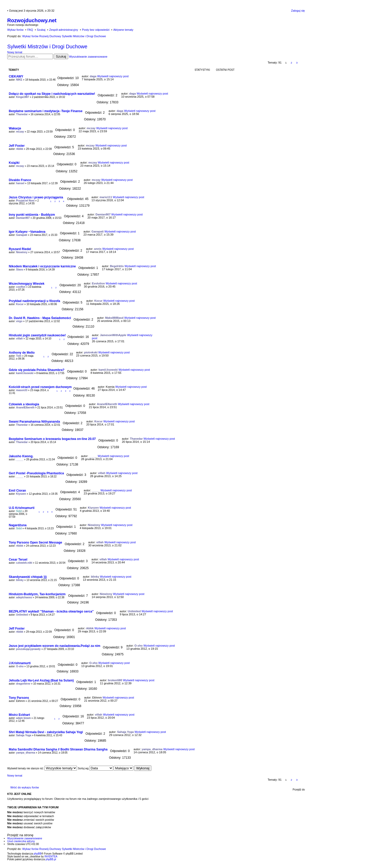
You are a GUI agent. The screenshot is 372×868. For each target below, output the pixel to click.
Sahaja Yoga (24, 735)
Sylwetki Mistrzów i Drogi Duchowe (47, 47)
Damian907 (23, 218)
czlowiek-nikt (24, 563)
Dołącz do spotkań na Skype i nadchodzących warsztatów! (52, 94)
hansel (20, 183)
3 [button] (297, 63)
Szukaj (61, 56)
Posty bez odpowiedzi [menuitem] (96, 30)
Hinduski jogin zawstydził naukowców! (37, 335)
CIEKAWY (16, 76)
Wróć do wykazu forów (25, 787)
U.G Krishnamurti (22, 508)
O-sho (138, 646)
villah (19, 339)
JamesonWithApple (113, 335)
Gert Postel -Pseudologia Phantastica (36, 473)
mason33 (22, 390)
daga (93, 76)
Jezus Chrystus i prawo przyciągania (36, 197)
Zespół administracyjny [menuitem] (64, 30)
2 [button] (291, 63)
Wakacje (15, 128)
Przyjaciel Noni (25, 201)
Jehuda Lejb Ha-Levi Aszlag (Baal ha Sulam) (41, 680)
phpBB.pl (51, 859)
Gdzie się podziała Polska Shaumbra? (37, 370)
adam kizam (23, 718)
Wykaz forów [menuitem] (15, 30)
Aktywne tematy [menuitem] (123, 30)
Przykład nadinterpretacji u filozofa (34, 301)
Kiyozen (21, 494)
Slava (19, 270)
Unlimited (22, 615)
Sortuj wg (95, 768)
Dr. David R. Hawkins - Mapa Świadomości (40, 318)
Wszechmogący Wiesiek (27, 284)
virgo (19, 321)
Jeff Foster (17, 146)
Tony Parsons (19, 698)
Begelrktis (117, 266)
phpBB (37, 854)
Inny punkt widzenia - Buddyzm (32, 215)
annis (98, 249)
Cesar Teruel (18, 560)
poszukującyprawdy (28, 649)
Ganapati (22, 235)
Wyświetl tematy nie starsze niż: (42, 768)
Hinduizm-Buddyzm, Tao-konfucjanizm (37, 594)
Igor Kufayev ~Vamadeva (27, 232)
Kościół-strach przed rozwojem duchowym (40, 387)
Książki (14, 163)
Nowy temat (15, 52)
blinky (20, 580)
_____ (20, 459)
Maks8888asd (114, 318)
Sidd (19, 511)
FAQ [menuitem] (30, 30)
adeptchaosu (24, 597)
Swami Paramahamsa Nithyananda (34, 422)
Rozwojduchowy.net (32, 20)
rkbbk (20, 149)
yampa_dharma (25, 753)
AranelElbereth (25, 408)
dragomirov (23, 684)
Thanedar (22, 114)
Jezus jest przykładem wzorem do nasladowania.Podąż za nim (55, 646)
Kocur (20, 304)
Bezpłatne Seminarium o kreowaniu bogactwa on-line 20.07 (52, 439)
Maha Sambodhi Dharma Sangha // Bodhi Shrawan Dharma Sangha (58, 749)
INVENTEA (51, 857)
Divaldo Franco (20, 180)
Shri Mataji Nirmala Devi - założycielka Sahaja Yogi (46, 732)
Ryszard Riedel (20, 249)
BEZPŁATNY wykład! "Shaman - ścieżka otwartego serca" (51, 611)
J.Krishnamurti (20, 663)
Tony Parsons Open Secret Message (36, 542)
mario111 (106, 197)
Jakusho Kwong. (21, 456)
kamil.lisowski (25, 373)
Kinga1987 (22, 97)
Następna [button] (302, 63)
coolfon (21, 287)
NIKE (19, 80)
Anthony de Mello (22, 353)
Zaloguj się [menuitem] (298, 11)
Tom (19, 356)
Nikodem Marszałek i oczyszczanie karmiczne (42, 266)
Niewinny (22, 252)
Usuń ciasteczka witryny (21, 841)
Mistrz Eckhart (19, 715)
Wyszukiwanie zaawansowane (88, 57)
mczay (20, 132)
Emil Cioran (17, 491)
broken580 (115, 680)
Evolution (98, 283)
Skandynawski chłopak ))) (28, 577)
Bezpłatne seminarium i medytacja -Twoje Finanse (46, 111)
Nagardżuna (18, 525)
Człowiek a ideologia (24, 404)
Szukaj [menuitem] (41, 30)
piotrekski (91, 352)
